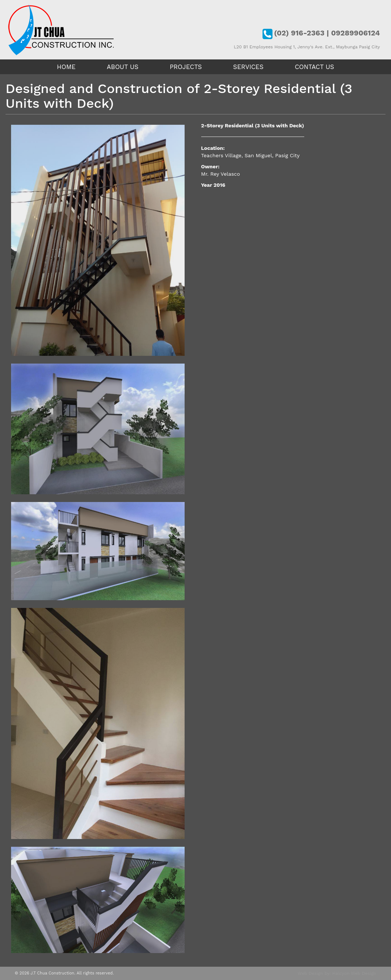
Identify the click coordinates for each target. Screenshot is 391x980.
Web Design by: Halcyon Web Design (337, 973)
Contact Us (314, 67)
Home (66, 67)
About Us (123, 67)
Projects (186, 67)
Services (248, 67)
